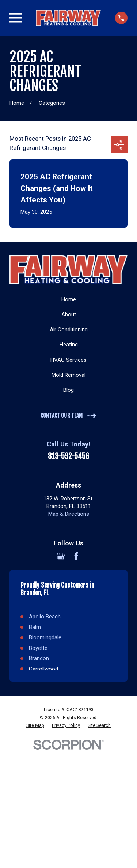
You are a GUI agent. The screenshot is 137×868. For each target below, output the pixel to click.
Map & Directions (69, 514)
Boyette (38, 648)
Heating (69, 345)
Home (69, 299)
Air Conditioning (69, 330)
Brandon (39, 658)
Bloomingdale (45, 637)
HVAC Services (68, 360)
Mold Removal (68, 375)
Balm (35, 627)
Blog (68, 390)
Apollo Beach (45, 617)
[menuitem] (35, 725)
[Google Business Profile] (61, 556)
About (69, 315)
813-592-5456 (68, 456)
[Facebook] (76, 556)
